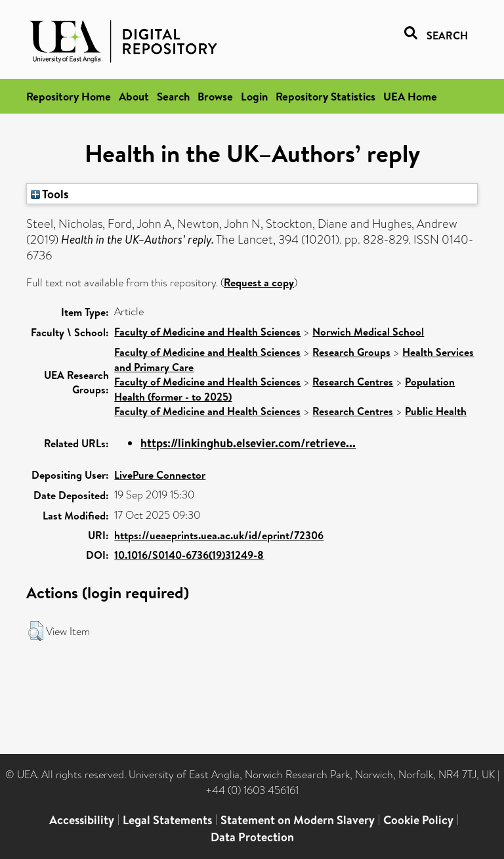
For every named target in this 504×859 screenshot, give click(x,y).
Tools (50, 194)
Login (254, 96)
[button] (36, 631)
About (134, 96)
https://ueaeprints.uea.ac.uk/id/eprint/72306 (219, 535)
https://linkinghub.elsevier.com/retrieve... (248, 443)
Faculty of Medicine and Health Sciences (207, 332)
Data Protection (252, 837)
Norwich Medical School (368, 332)
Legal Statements (167, 820)
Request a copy (259, 282)
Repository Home (69, 96)
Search (173, 96)
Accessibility (82, 820)
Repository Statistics (325, 96)
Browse (215, 96)
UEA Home (410, 96)
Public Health (436, 411)
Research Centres (353, 382)
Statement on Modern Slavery (298, 820)
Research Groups (351, 352)
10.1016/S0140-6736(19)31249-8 (189, 555)
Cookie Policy (418, 820)
